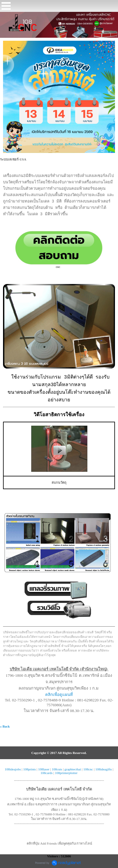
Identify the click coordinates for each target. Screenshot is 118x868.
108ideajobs (13, 769)
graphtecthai (73, 769)
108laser (44, 769)
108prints (29, 769)
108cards (47, 773)
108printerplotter (66, 773)
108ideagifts (103, 769)
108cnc (88, 769)
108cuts (57, 769)
